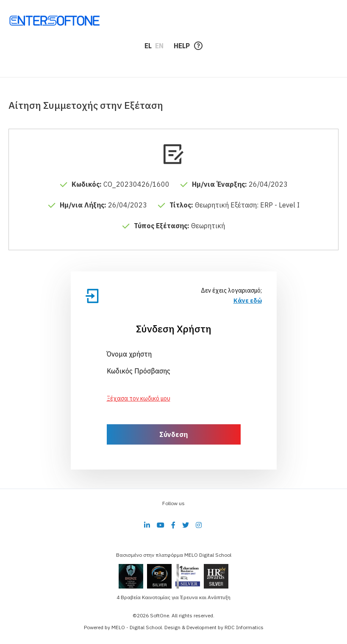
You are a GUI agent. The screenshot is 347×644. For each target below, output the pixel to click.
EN (159, 46)
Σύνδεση (173, 434)
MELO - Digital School (137, 627)
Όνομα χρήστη (129, 354)
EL (148, 46)
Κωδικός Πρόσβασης (139, 371)
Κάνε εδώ (248, 301)
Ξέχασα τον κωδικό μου (139, 398)
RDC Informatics (244, 627)
